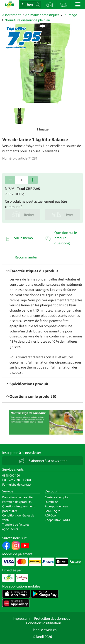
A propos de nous (56, 506)
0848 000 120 (11, 475)
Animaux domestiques (42, 15)
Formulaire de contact (17, 484)
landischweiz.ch (45, 630)
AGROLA (51, 515)
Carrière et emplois (57, 497)
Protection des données (52, 619)
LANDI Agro (53, 511)
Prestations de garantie (17, 497)
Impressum (21, 619)
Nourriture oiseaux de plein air (27, 20)
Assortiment (11, 15)
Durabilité (51, 502)
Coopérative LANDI (57, 520)
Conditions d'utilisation (44, 623)
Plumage (70, 15)
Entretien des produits (17, 502)
